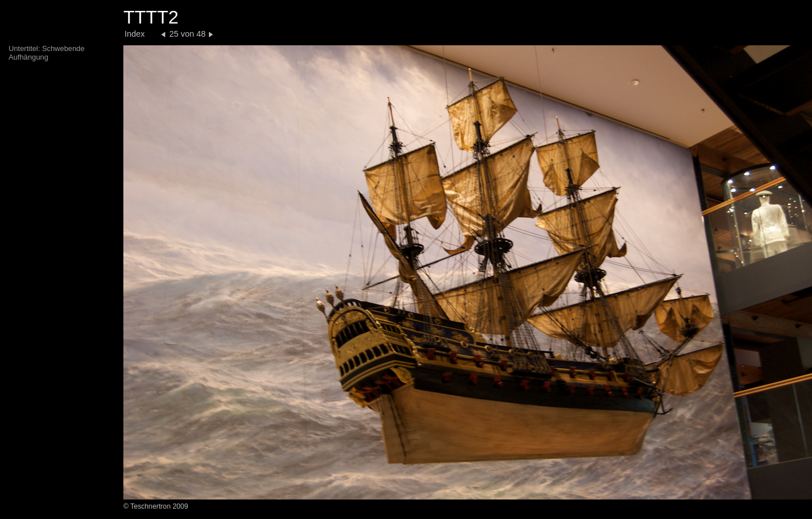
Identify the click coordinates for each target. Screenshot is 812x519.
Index (135, 34)
